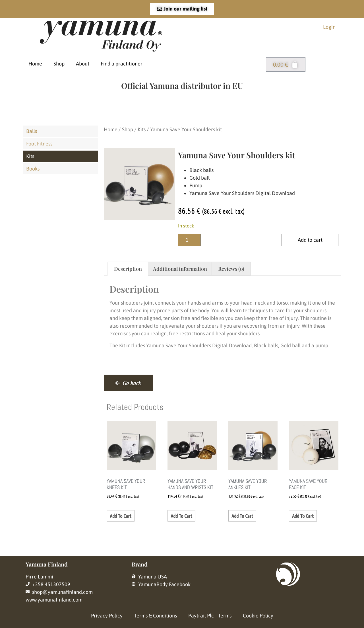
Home (35, 64)
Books (33, 169)
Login (329, 27)
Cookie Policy (258, 616)
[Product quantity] (189, 240)
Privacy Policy (107, 616)
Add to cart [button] (121, 516)
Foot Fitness (39, 144)
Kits (30, 156)
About (83, 64)
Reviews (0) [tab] (231, 269)
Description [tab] (128, 269)
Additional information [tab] (180, 269)
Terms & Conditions (155, 616)
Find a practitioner (122, 64)
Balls (32, 131)
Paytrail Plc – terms (210, 616)
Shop (59, 64)
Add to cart (310, 240)
